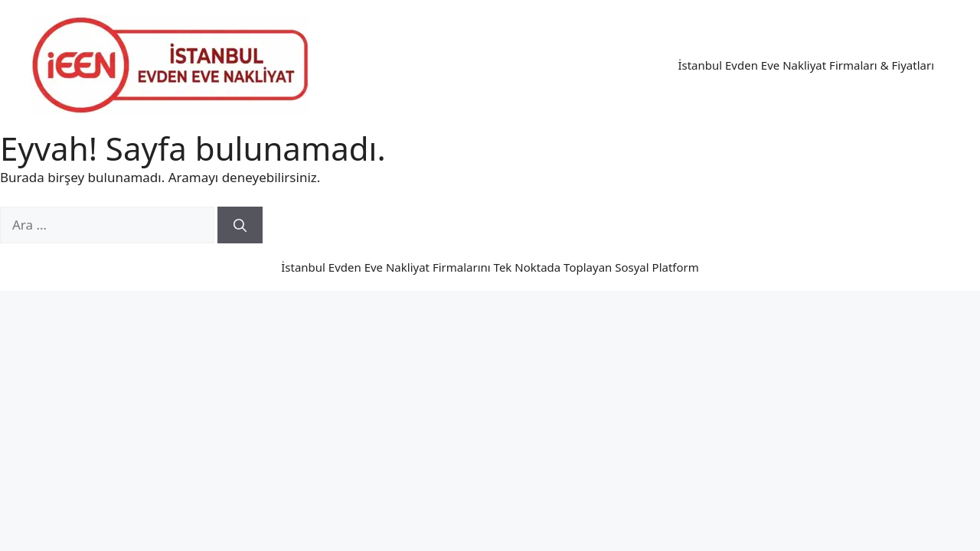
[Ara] (240, 225)
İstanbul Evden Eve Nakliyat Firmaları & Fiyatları (806, 65)
